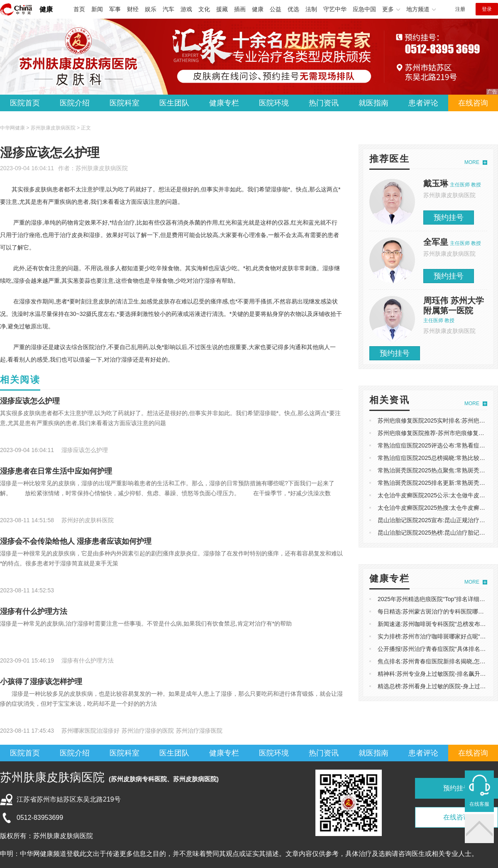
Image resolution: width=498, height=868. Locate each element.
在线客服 (479, 804)
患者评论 (423, 103)
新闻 (97, 9)
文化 (204, 9)
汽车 (168, 9)
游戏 (186, 9)
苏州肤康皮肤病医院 (102, 168)
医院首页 (25, 103)
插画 (240, 9)
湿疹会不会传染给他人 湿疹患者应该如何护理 (76, 541)
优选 (293, 9)
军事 (115, 9)
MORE (472, 162)
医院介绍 (75, 103)
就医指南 (373, 103)
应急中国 (364, 9)
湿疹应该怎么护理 (30, 401)
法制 (311, 9)
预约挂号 (449, 218)
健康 (46, 9)
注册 (460, 9)
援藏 (222, 9)
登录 (487, 9)
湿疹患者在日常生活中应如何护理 (56, 471)
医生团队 (174, 103)
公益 (276, 9)
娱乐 (151, 9)
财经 (133, 9)
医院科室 (124, 103)
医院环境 (274, 103)
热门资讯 (324, 103)
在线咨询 (473, 103)
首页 (79, 9)
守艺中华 (335, 9)
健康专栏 (224, 103)
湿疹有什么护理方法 (34, 611)
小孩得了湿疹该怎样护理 (41, 682)
